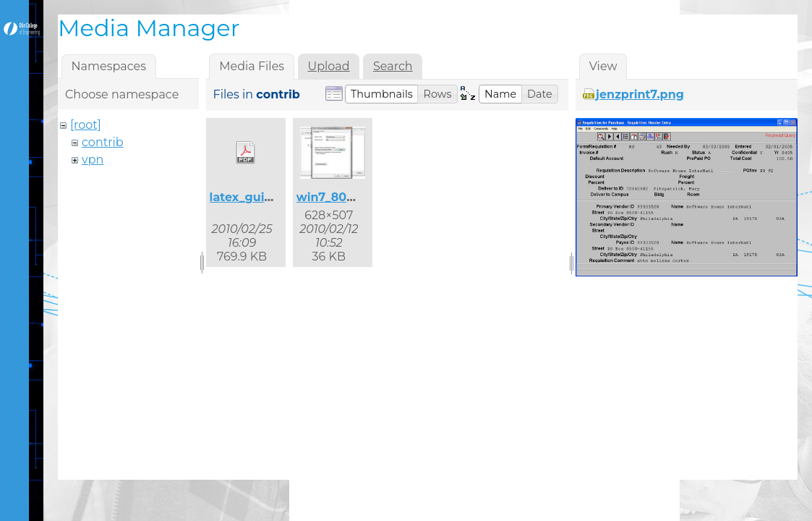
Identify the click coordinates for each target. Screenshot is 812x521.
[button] (382, 94)
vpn (93, 160)
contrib (103, 142)
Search (393, 66)
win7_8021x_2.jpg (349, 197)
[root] (86, 125)
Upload (329, 66)
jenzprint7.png (640, 94)
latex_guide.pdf (257, 197)
